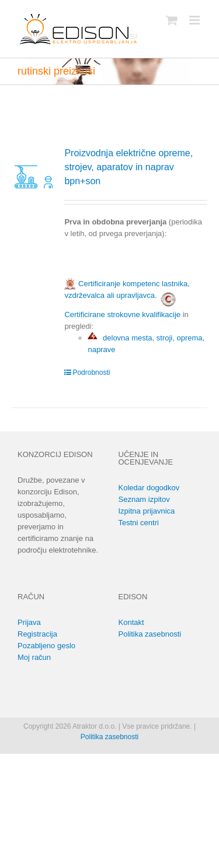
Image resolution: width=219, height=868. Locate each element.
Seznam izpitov (144, 499)
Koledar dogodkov (149, 488)
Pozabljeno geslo (46, 646)
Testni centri (139, 523)
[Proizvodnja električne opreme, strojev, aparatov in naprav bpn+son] (34, 169)
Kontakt (131, 622)
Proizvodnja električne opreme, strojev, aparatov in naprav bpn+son (128, 167)
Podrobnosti (91, 372)
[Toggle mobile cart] (172, 20)
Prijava (29, 622)
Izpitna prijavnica (147, 511)
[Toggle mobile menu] (195, 20)
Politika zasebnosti (150, 634)
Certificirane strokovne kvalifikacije (122, 314)
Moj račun (34, 657)
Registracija (37, 634)
